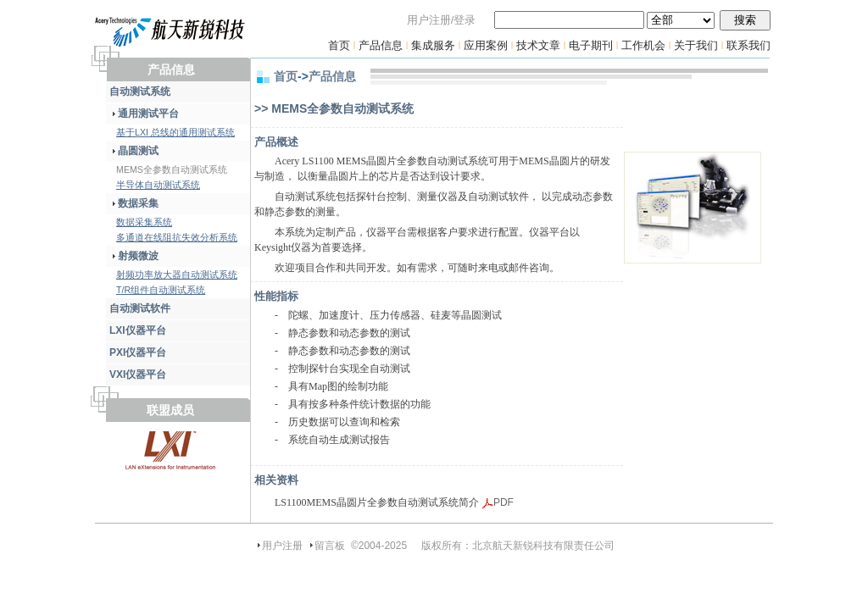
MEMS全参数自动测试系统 (172, 169)
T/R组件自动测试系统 (161, 290)
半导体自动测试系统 (158, 185)
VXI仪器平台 (138, 374)
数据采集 (134, 203)
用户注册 (282, 546)
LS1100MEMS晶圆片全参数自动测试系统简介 (377, 502)
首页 (339, 45)
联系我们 (748, 45)
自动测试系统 (140, 91)
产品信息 (381, 45)
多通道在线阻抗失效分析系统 (177, 237)
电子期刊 (591, 45)
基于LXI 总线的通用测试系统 (175, 132)
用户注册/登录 (442, 20)
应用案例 (486, 45)
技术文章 (538, 45)
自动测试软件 (140, 308)
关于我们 (696, 45)
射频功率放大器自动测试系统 (177, 274)
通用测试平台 (144, 114)
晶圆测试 (134, 151)
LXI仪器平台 (138, 330)
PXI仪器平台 (138, 352)
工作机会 (643, 45)
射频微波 (134, 256)
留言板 (330, 546)
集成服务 (433, 45)
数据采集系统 (144, 222)
